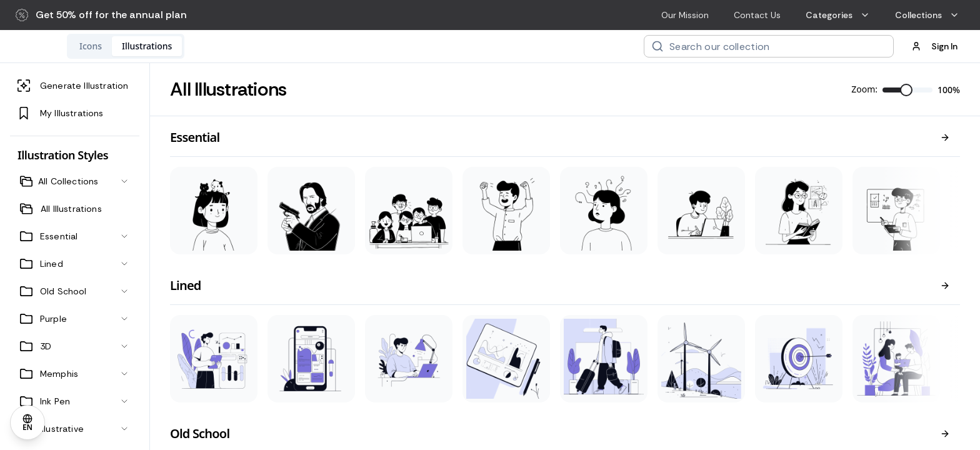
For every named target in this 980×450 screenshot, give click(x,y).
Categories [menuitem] (838, 15)
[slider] (906, 90)
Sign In (934, 46)
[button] (101, 15)
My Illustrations (61, 113)
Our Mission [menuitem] (685, 15)
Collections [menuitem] (927, 15)
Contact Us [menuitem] (757, 15)
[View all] (945, 137)
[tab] (172, 46)
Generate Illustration (73, 86)
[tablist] (207, 46)
